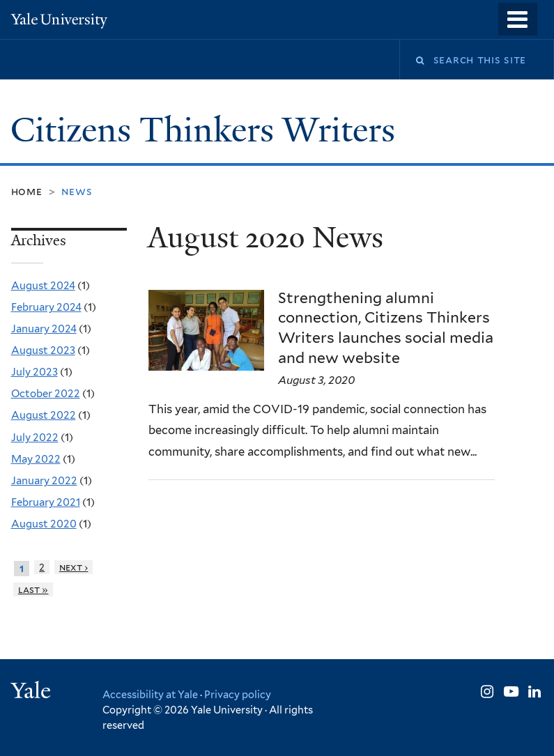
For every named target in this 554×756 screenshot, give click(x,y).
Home (27, 191)
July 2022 (35, 438)
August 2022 (44, 415)
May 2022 (36, 459)
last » (33, 589)
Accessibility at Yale (150, 694)
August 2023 (43, 350)
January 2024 (44, 329)
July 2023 (34, 372)
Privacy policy (238, 694)
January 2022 (44, 481)
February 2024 (46, 307)
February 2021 (46, 502)
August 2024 (43, 286)
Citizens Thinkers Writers (207, 130)
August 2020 (44, 524)
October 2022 (46, 394)
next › (74, 567)
